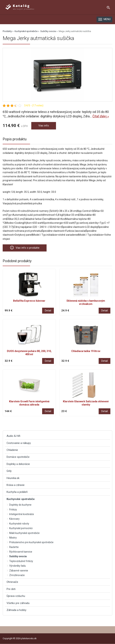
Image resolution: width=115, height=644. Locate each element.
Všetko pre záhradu (18, 603)
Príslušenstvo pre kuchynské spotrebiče (31, 542)
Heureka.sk (13, 478)
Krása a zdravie (16, 485)
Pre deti (11, 589)
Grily (9, 471)
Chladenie (12, 450)
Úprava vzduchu (16, 596)
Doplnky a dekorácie (18, 464)
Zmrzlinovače (17, 575)
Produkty (7, 31)
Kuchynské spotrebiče (26, 31)
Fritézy (13, 510)
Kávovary (14, 519)
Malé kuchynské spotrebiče (24, 533)
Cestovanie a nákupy (19, 443)
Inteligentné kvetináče (22, 514)
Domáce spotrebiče (18, 457)
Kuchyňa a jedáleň (17, 492)
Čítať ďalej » (101, 116)
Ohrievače (12, 582)
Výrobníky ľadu (18, 566)
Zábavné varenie (19, 571)
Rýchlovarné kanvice (21, 552)
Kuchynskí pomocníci (21, 528)
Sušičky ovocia (48, 31)
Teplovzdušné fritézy (21, 561)
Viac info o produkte (25, 248)
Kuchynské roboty (19, 524)
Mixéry (13, 538)
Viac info (44, 126)
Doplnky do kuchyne (20, 505)
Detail (48, 311)
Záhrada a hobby (16, 610)
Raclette (14, 547)
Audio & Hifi (13, 436)
